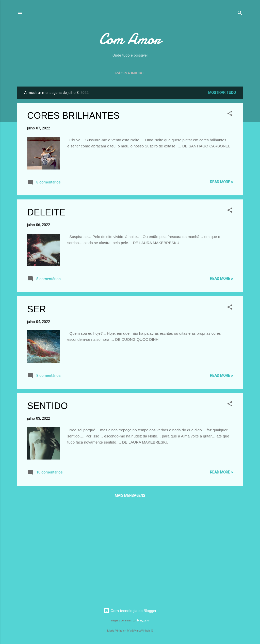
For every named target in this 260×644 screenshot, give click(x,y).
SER (37, 309)
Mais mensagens (130, 496)
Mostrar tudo (222, 93)
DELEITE (46, 212)
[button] (230, 114)
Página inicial (130, 73)
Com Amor (130, 39)
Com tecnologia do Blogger (130, 611)
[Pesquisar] (240, 14)
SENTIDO (47, 406)
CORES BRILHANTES (73, 116)
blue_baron (144, 621)
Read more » (221, 182)
